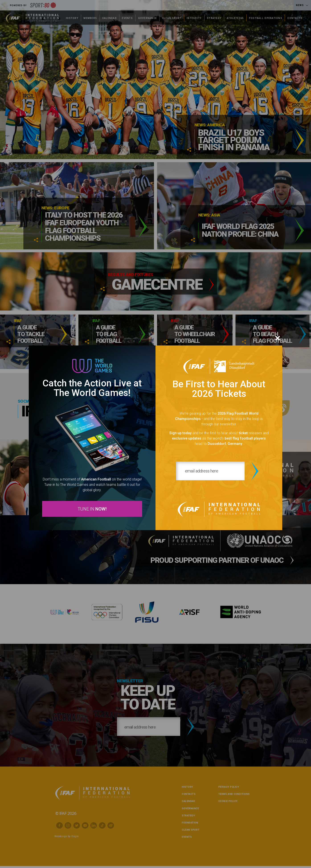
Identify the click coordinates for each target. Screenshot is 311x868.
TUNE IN (92, 509)
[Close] (278, 337)
